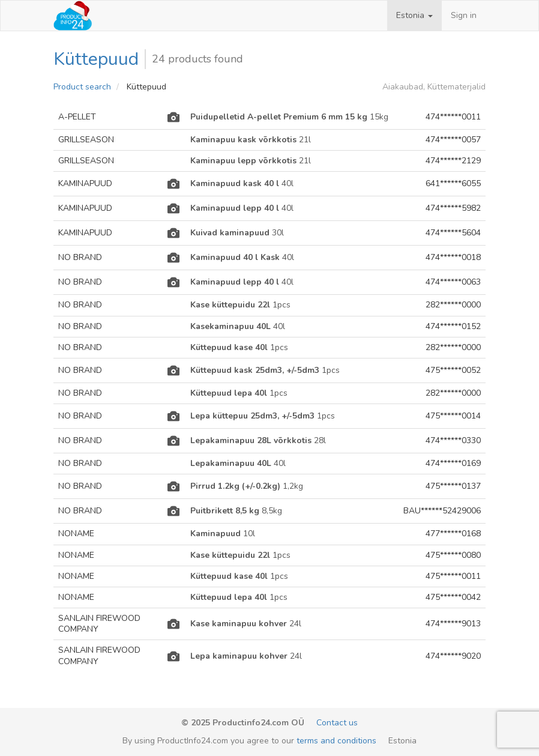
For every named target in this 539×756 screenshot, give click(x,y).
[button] (414, 16)
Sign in (464, 15)
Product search (82, 87)
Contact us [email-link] (337, 723)
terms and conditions (336, 741)
